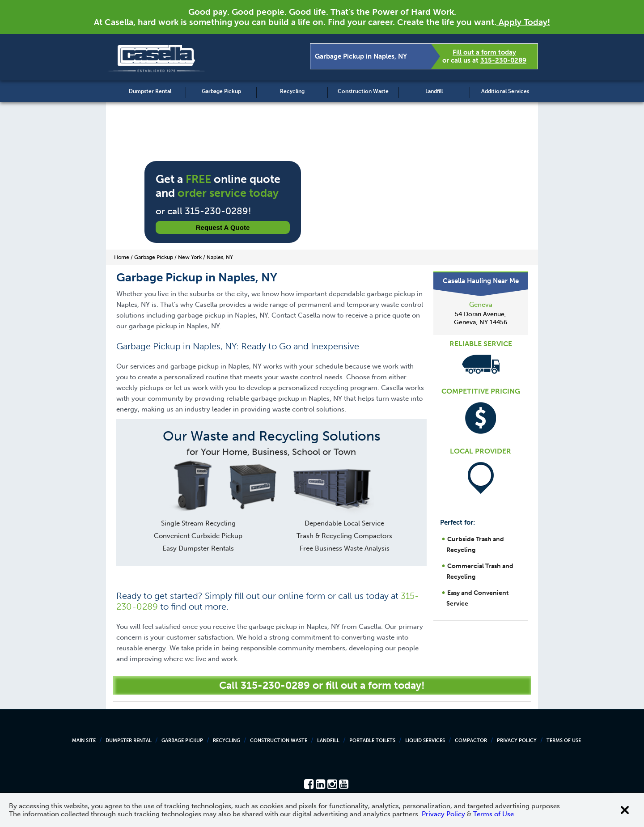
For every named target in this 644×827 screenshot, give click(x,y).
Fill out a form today (484, 52)
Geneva (481, 305)
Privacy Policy (517, 740)
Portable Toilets (372, 740)
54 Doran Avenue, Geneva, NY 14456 (481, 318)
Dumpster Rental (150, 91)
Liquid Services (425, 740)
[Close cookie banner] (625, 810)
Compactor (471, 740)
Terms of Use (564, 740)
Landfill (434, 91)
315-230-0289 (503, 60)
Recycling (292, 91)
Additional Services (505, 91)
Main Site (84, 740)
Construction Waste (363, 91)
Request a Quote (223, 227)
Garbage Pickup (221, 91)
